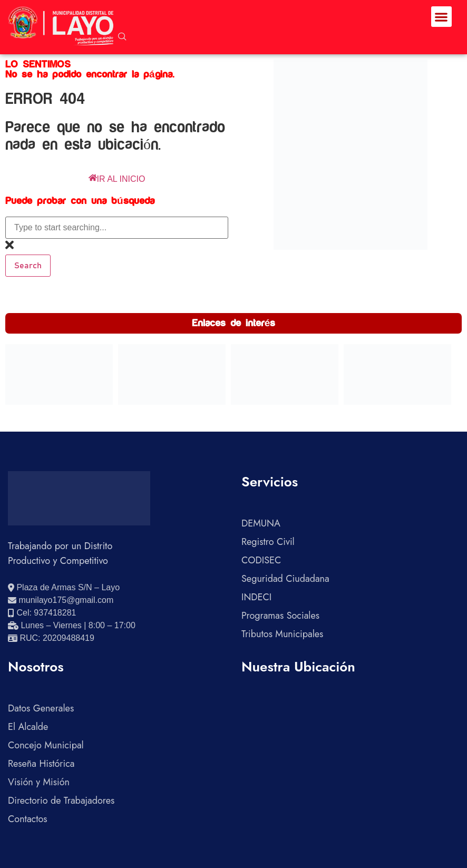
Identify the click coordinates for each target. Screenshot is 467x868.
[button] (441, 17)
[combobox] (117, 228)
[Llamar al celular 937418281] (42, 613)
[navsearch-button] (122, 37)
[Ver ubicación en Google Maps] (64, 588)
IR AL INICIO (117, 179)
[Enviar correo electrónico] (61, 600)
